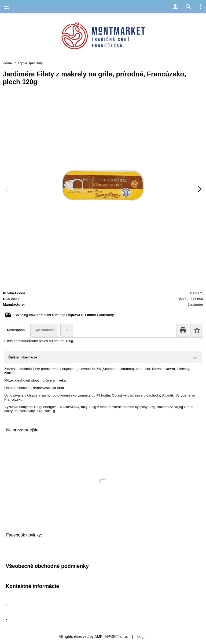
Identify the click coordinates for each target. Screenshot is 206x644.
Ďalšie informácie (23, 357)
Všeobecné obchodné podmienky (47, 566)
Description (16, 330)
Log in (142, 636)
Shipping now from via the (64, 315)
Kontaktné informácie (32, 586)
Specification (45, 330)
